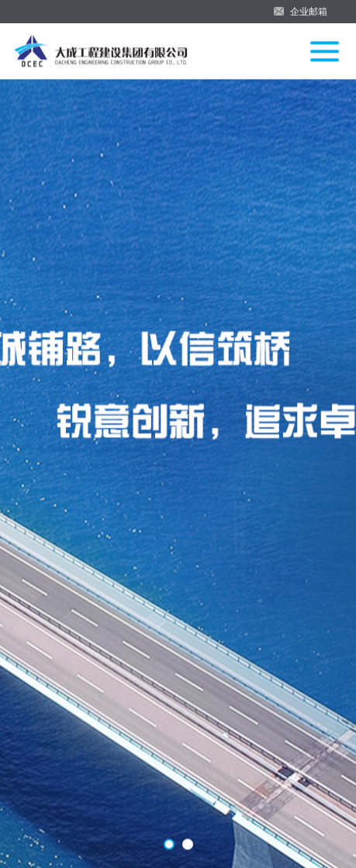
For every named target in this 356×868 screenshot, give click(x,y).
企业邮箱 (309, 12)
